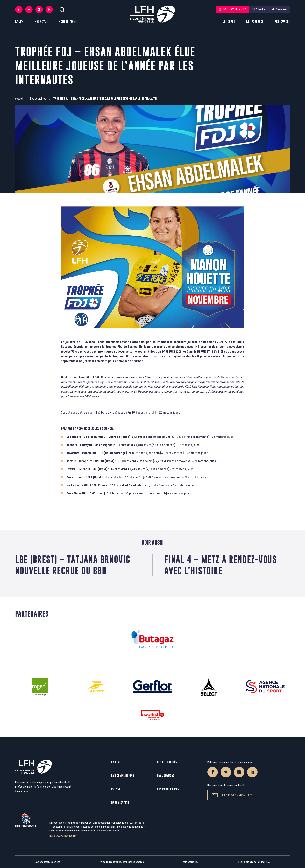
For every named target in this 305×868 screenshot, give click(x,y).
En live (116, 762)
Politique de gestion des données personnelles (121, 862)
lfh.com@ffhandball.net (232, 795)
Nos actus (41, 22)
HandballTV (239, 9)
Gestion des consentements (48, 862)
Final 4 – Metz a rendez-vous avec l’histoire (221, 565)
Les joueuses (255, 22)
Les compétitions (123, 775)
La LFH (19, 22)
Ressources (282, 22)
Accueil (19, 99)
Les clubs (229, 22)
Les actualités (167, 762)
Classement (279, 9)
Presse (116, 789)
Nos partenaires (168, 789)
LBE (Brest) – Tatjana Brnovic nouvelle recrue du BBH (73, 565)
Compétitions (68, 22)
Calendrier (259, 9)
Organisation (120, 803)
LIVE (222, 9)
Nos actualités (38, 99)
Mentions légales (191, 862)
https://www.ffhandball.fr (63, 836)
